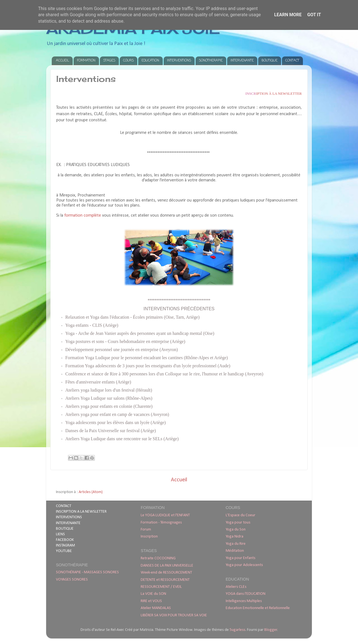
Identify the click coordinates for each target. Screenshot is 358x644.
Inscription (149, 537)
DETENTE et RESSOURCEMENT (165, 580)
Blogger (271, 630)
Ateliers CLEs (236, 587)
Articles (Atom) (91, 492)
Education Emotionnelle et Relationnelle (258, 608)
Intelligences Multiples (244, 601)
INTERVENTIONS (179, 61)
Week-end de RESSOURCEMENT (166, 573)
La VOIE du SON (153, 594)
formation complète (83, 216)
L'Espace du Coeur (241, 515)
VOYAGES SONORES (72, 580)
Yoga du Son (236, 530)
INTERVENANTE (242, 61)
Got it (314, 15)
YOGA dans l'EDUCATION (246, 594)
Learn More (288, 15)
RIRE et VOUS (151, 601)
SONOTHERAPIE (211, 61)
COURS (128, 61)
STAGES (109, 61)
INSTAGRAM (65, 545)
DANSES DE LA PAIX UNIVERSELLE (167, 566)
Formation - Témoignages (161, 523)
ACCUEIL (63, 61)
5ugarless (237, 630)
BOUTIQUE (269, 61)
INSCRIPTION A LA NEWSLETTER (81, 512)
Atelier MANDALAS (156, 608)
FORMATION (86, 61)
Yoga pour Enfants (241, 558)
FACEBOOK (65, 540)
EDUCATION (150, 61)
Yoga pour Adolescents (244, 565)
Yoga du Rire (236, 544)
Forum (146, 530)
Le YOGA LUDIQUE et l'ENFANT (165, 515)
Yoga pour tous (238, 523)
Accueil (179, 480)
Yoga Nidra (235, 537)
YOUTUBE (64, 551)
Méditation (235, 551)
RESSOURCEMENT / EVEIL (161, 587)
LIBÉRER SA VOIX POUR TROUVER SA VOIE (174, 615)
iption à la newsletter (274, 93)
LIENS (60, 534)
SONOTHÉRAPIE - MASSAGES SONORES (87, 572)
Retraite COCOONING (158, 558)
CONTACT (292, 61)
